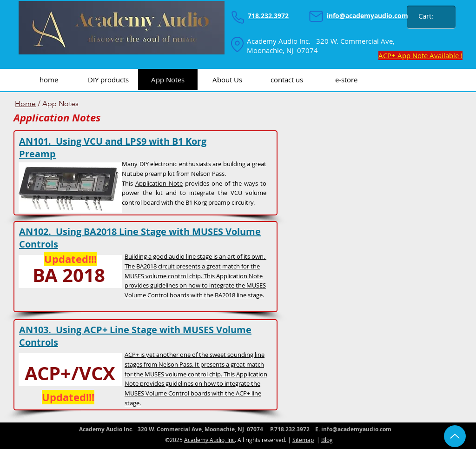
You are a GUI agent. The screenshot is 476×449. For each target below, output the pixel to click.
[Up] (455, 436)
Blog (327, 440)
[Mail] (316, 16)
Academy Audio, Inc (209, 440)
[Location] (237, 44)
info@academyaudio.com (356, 429)
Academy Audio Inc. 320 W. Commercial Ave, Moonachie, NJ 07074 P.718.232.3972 (196, 429)
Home (25, 104)
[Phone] (238, 17)
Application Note (159, 183)
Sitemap (303, 440)
